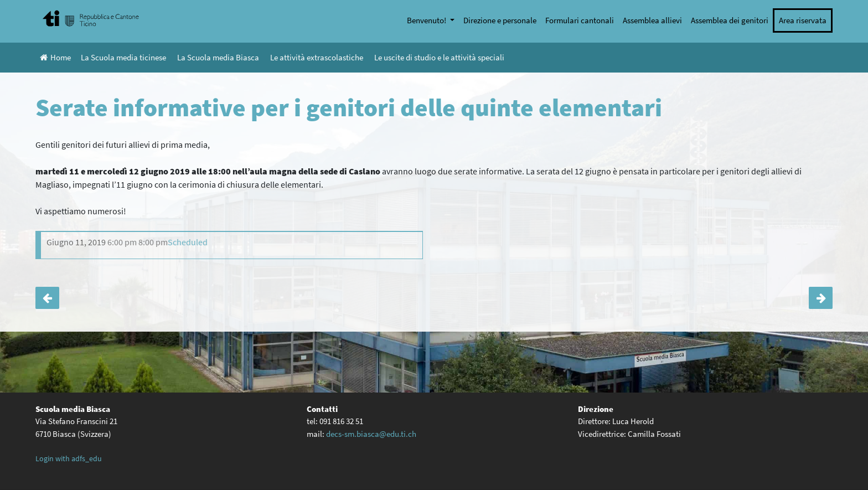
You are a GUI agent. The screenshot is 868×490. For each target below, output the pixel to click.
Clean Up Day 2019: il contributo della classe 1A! (821, 298)
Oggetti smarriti (47, 298)
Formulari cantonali (580, 20)
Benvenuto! (427, 20)
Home (55, 57)
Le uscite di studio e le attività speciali (439, 57)
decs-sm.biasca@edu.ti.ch (371, 434)
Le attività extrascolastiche (317, 57)
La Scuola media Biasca (218, 57)
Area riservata (803, 20)
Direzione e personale (500, 20)
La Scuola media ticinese (123, 57)
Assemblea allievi (652, 20)
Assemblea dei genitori (730, 20)
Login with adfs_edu (69, 458)
